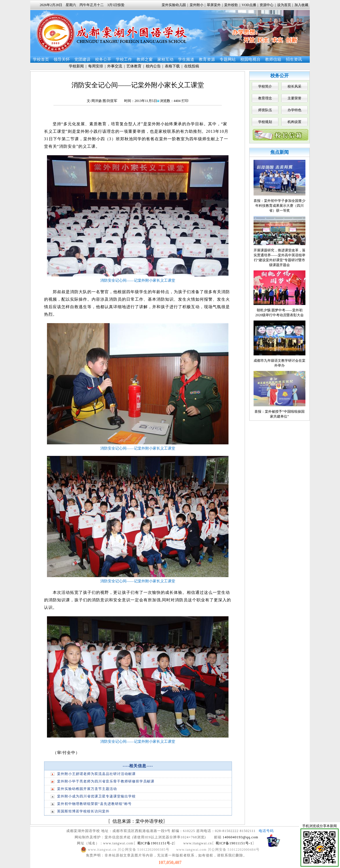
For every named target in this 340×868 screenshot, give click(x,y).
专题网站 (228, 59)
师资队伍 (265, 110)
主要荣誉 (294, 98)
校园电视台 (250, 59)
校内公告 (153, 66)
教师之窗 (145, 59)
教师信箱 (273, 59)
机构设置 (294, 122)
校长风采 (294, 86)
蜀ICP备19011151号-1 (234, 843)
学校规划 (265, 122)
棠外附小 (197, 5)
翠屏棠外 (214, 5)
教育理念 (265, 98)
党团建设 (82, 59)
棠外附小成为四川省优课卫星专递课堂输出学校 (96, 796)
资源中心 (267, 5)
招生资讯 (294, 59)
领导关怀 (62, 59)
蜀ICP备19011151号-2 (156, 843)
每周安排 (96, 66)
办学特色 (294, 110)
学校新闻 (76, 66)
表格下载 (172, 66)
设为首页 (284, 5)
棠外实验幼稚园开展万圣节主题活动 (87, 789)
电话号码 (266, 831)
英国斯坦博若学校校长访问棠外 (83, 811)
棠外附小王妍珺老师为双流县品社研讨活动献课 (96, 774)
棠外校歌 (231, 5)
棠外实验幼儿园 (174, 5)
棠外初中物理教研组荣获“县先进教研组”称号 (95, 804)
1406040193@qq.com (241, 837)
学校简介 (265, 86)
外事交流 (115, 66)
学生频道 (186, 59)
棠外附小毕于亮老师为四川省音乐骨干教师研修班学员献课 (106, 781)
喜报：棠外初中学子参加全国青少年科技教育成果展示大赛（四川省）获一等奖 (279, 206)
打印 (185, 101)
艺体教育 (134, 66)
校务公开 (103, 59)
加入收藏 (301, 5)
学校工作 (124, 59)
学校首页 (41, 59)
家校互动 (165, 59)
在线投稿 (192, 66)
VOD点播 (249, 5)
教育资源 (207, 59)
